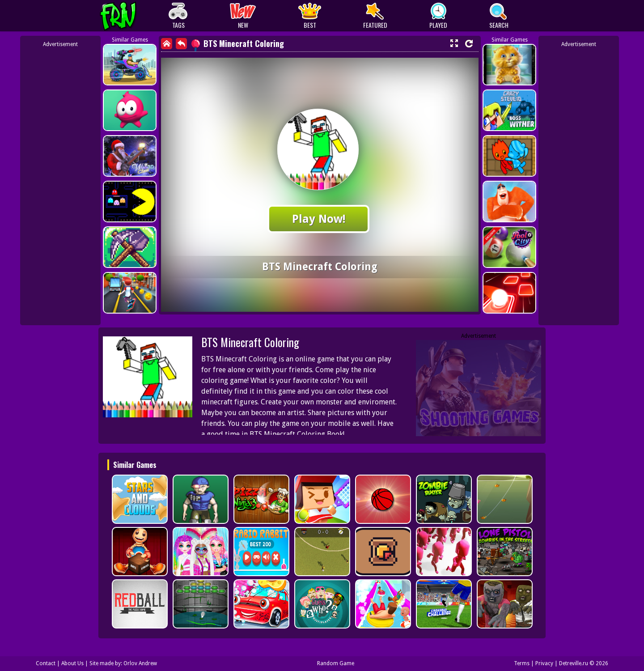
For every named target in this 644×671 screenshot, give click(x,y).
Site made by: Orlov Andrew (123, 663)
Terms (522, 663)
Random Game (336, 663)
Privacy (544, 663)
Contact (46, 663)
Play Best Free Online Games (135, 16)
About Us (72, 663)
